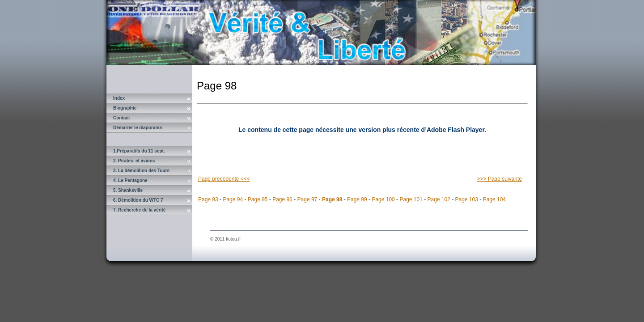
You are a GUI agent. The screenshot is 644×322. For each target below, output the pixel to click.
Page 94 (233, 199)
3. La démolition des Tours (141, 171)
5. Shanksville (128, 190)
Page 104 (494, 199)
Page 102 (439, 199)
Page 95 (258, 199)
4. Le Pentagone (130, 180)
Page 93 (208, 199)
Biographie (125, 108)
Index (119, 98)
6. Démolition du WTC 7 (138, 200)
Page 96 (282, 199)
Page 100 (383, 199)
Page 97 (307, 199)
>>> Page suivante (500, 179)
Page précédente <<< (224, 179)
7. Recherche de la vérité (139, 210)
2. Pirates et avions (134, 161)
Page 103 (467, 199)
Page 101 (411, 199)
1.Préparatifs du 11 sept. (139, 151)
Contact (121, 118)
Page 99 (357, 199)
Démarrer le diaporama (138, 128)
